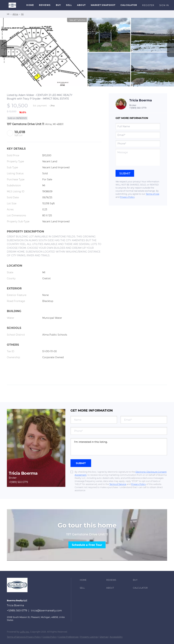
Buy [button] (58, 5)
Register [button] (148, 5)
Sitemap (104, 637)
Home (30, 5)
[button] (12, 5)
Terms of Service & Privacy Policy (24, 637)
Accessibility (116, 637)
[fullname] (138, 126)
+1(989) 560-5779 (138, 108)
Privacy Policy (127, 197)
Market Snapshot (103, 5)
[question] (138, 157)
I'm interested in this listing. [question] (119, 447)
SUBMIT (81, 463)
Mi (22, 14)
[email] (138, 135)
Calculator (129, 5)
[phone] (138, 144)
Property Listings (89, 637)
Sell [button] (69, 5)
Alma (15, 14)
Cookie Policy (50, 637)
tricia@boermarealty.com (46, 611)
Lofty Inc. (25, 632)
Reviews (45, 5)
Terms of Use (153, 194)
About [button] (81, 5)
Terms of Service (118, 484)
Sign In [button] (164, 5)
